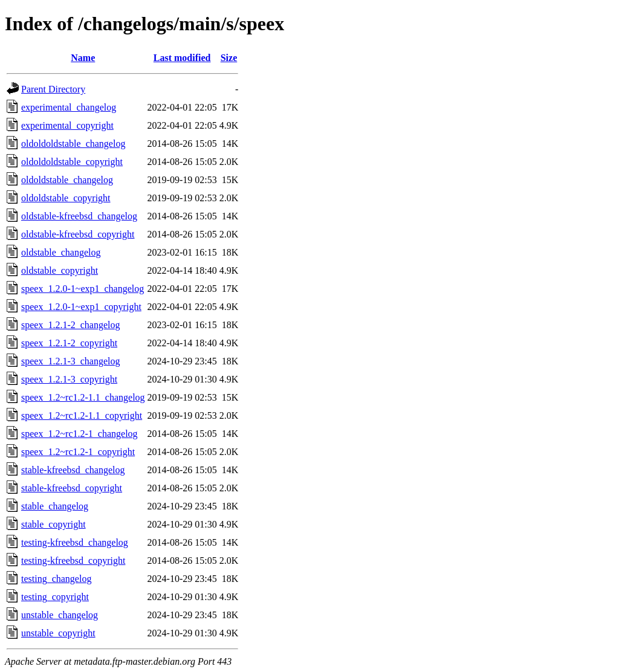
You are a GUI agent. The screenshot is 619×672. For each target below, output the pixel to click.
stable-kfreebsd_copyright (72, 488)
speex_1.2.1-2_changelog (71, 325)
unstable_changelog (60, 615)
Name (83, 58)
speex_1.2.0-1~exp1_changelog (83, 289)
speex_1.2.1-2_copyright (69, 343)
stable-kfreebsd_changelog (73, 470)
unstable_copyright (58, 633)
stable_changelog (55, 506)
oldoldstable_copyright (66, 198)
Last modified (182, 58)
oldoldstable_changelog (67, 180)
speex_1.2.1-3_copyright (69, 379)
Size (229, 58)
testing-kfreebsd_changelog (75, 542)
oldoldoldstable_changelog (73, 144)
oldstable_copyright (60, 270)
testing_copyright (55, 597)
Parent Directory (53, 89)
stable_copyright (53, 524)
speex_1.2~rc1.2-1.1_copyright (82, 415)
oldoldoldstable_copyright (72, 162)
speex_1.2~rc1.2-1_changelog (79, 434)
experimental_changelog (69, 107)
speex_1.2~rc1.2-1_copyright (78, 452)
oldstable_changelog (61, 252)
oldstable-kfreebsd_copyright (78, 234)
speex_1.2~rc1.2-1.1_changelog (83, 397)
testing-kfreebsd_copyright (73, 561)
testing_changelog (56, 579)
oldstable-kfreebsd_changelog (79, 216)
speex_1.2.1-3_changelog (71, 361)
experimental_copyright (67, 125)
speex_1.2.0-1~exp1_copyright (81, 307)
